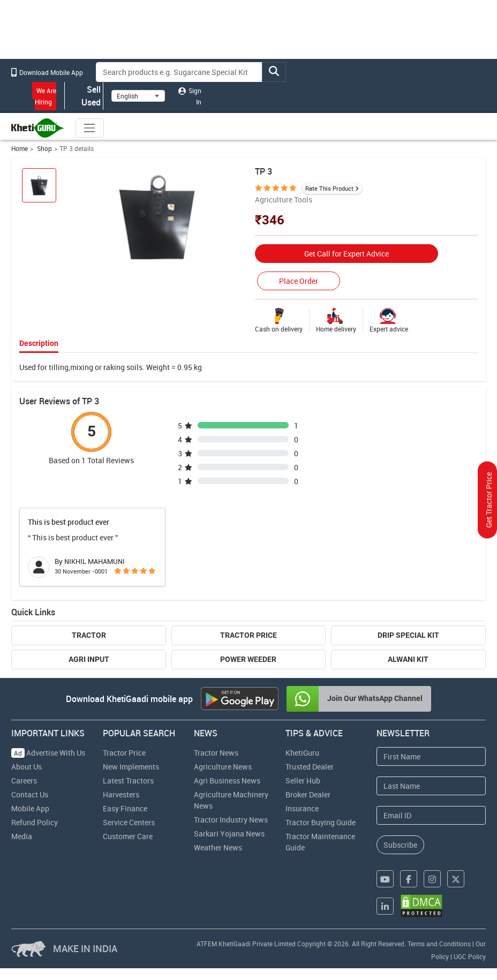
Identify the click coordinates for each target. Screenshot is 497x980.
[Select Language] (138, 96)
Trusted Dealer (310, 767)
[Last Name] (431, 786)
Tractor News (216, 753)
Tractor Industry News (231, 820)
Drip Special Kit (408, 635)
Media (22, 836)
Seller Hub (303, 781)
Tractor (89, 635)
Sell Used (84, 96)
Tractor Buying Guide (321, 822)
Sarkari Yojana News (229, 834)
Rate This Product (329, 188)
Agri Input (89, 659)
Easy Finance (125, 808)
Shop (44, 149)
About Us (27, 767)
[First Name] (431, 756)
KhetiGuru (302, 753)
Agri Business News (227, 781)
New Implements (131, 767)
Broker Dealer (308, 794)
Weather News (218, 847)
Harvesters (121, 794)
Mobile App (30, 808)
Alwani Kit (408, 659)
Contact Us (30, 794)
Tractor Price (248, 635)
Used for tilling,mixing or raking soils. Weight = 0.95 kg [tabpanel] (111, 367)
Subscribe (400, 845)
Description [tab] (39, 343)
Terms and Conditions (439, 944)
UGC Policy (470, 956)
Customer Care (128, 836)
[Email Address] (431, 815)
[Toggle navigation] (89, 128)
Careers (24, 781)
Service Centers (129, 822)
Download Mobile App (47, 72)
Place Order (299, 281)
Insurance (302, 808)
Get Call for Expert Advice (347, 254)
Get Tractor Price (489, 500)
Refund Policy (35, 822)
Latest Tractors (128, 781)
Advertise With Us (48, 753)
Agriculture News (223, 767)
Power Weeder (248, 659)
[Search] (179, 72)
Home (20, 149)
